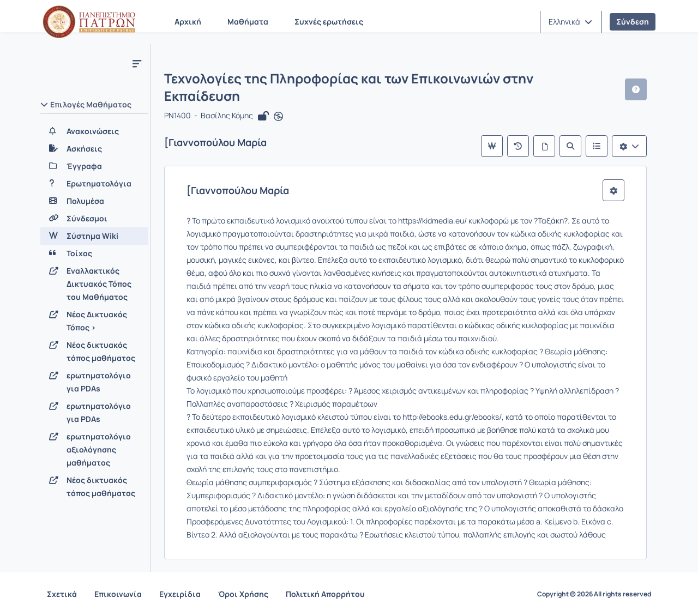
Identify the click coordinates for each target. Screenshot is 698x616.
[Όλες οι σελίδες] (544, 146)
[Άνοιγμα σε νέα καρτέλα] (278, 117)
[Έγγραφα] (94, 166)
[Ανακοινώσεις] (94, 131)
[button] (570, 22)
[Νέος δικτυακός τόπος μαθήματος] (94, 352)
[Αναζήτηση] (570, 146)
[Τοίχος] (94, 253)
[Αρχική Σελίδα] (89, 22)
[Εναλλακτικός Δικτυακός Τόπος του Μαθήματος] (94, 284)
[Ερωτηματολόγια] (94, 184)
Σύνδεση (633, 22)
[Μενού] (137, 63)
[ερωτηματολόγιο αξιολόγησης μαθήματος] (94, 450)
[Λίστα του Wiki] (597, 146)
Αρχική (188, 22)
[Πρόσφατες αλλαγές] (518, 146)
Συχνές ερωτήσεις (329, 22)
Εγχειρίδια (180, 594)
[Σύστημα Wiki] (94, 236)
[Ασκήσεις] (94, 149)
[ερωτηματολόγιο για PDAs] (94, 382)
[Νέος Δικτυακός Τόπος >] (94, 321)
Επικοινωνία (118, 594)
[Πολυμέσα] (94, 201)
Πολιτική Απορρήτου (325, 594)
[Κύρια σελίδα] (492, 146)
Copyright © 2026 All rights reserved (594, 594)
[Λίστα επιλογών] (629, 146)
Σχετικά (62, 594)
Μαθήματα (248, 22)
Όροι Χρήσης (243, 594)
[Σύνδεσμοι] (94, 219)
